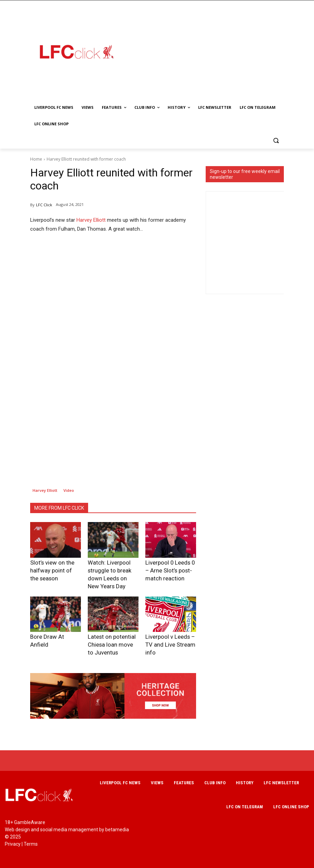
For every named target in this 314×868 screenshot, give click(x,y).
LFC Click (44, 205)
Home (36, 159)
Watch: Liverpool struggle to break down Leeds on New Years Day (113, 569)
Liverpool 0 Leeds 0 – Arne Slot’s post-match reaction (168, 569)
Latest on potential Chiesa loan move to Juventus (108, 632)
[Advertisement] (219, 51)
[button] (276, 141)
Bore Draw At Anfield (51, 625)
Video (69, 490)
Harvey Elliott (91, 220)
